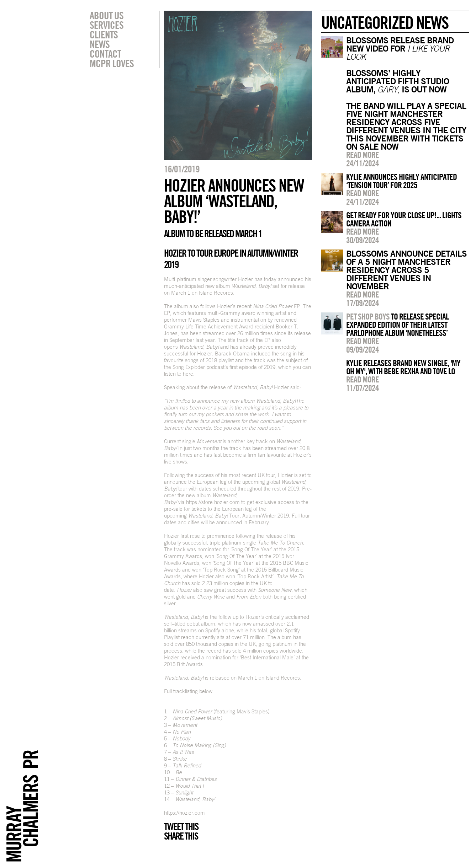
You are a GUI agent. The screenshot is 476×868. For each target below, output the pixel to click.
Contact (105, 54)
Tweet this (181, 826)
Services (107, 25)
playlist (226, 360)
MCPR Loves (112, 63)
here (187, 374)
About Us (107, 15)
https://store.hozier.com (213, 502)
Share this (181, 836)
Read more (363, 155)
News (100, 44)
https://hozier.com (184, 813)
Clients (104, 34)
